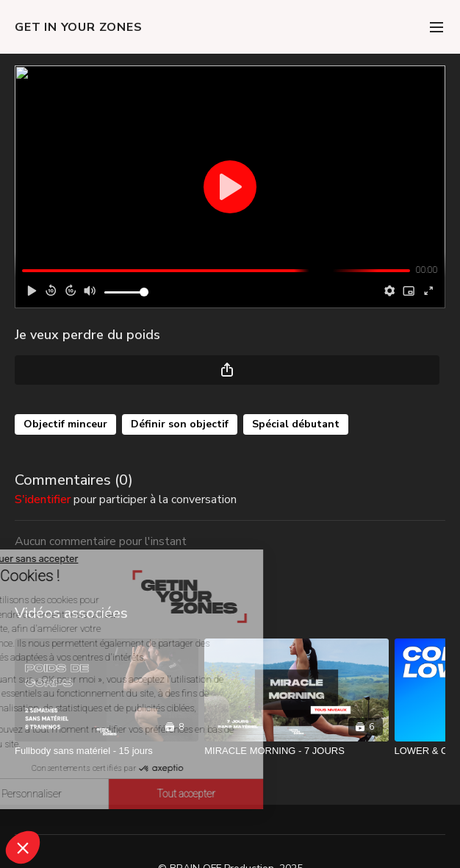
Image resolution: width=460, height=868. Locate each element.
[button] (23, 847)
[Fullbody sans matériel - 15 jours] (107, 751)
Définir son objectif (180, 424)
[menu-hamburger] (436, 27)
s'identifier (43, 499)
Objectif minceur (65, 424)
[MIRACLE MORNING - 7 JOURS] (296, 751)
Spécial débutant (296, 424)
